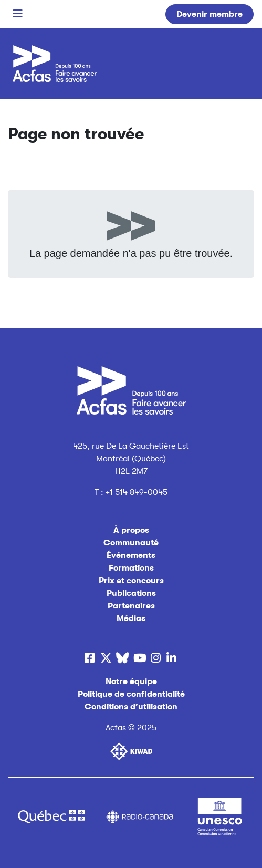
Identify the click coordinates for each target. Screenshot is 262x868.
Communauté (131, 543)
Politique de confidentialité (131, 694)
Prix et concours (131, 581)
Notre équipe (131, 681)
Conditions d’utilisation (131, 707)
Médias (131, 618)
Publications (131, 593)
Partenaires (131, 606)
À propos (131, 530)
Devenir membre (209, 14)
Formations (131, 568)
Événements (131, 555)
